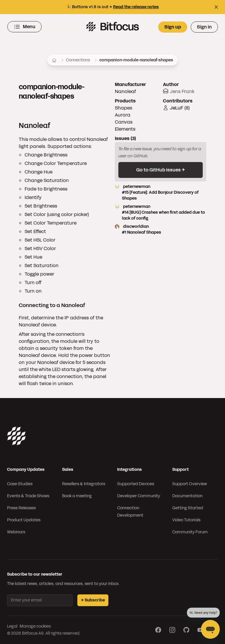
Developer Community (139, 496)
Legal (12, 626)
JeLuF (177, 108)
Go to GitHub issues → (161, 170)
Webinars (16, 532)
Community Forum (190, 532)
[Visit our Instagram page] (172, 630)
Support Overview (190, 484)
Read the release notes (136, 7)
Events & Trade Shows (28, 496)
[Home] (54, 60)
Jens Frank (182, 91)
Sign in (204, 27)
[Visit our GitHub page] (186, 630)
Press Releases (21, 508)
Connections (78, 60)
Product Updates (24, 520)
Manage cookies (35, 626)
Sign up (173, 27)
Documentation (187, 496)
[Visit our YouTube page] (200, 630)
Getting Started (188, 508)
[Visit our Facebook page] (158, 630)
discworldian (161, 230)
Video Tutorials (186, 520)
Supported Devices (136, 484)
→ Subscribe (93, 600)
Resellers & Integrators (84, 484)
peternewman (161, 193)
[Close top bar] (216, 7)
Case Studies (20, 484)
